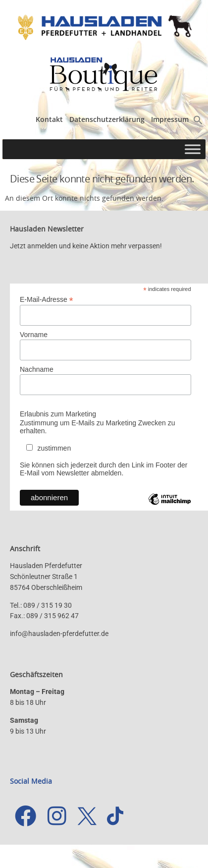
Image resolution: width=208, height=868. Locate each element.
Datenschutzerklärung (107, 119)
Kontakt (49, 119)
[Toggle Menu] (193, 149)
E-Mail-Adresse (47, 299)
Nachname (37, 369)
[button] (198, 122)
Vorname (34, 335)
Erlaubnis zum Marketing (58, 414)
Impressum (170, 119)
